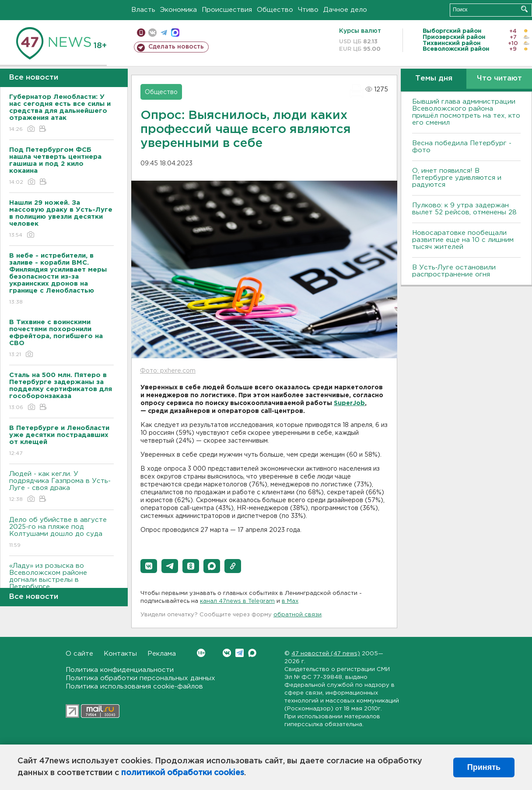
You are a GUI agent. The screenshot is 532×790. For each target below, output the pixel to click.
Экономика (178, 10)
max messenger (175, 33)
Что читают (499, 79)
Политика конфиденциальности (120, 670)
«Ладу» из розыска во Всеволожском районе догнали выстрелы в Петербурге (61, 582)
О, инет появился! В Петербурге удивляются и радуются (457, 178)
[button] (149, 566)
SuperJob (349, 403)
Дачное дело (345, 10)
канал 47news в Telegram (237, 601)
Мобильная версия (141, 33)
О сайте (79, 654)
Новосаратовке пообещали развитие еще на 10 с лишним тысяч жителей (463, 240)
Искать (524, 9)
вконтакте (152, 33)
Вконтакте (201, 653)
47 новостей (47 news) (326, 654)
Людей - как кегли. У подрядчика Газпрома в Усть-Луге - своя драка (61, 487)
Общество (275, 10)
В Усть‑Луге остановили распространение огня (454, 271)
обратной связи (297, 615)
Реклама (162, 654)
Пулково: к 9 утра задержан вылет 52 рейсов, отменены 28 (464, 209)
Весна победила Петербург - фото (462, 147)
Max (252, 653)
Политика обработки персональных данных (140, 678)
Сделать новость (176, 47)
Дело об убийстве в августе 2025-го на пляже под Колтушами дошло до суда (61, 533)
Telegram (240, 653)
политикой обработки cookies (183, 773)
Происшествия (227, 10)
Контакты (120, 654)
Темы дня (434, 79)
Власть (143, 10)
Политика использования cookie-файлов (134, 687)
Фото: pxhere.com (168, 371)
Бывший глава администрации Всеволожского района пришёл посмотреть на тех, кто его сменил (466, 112)
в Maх (290, 601)
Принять (484, 767)
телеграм (164, 33)
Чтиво (308, 10)
